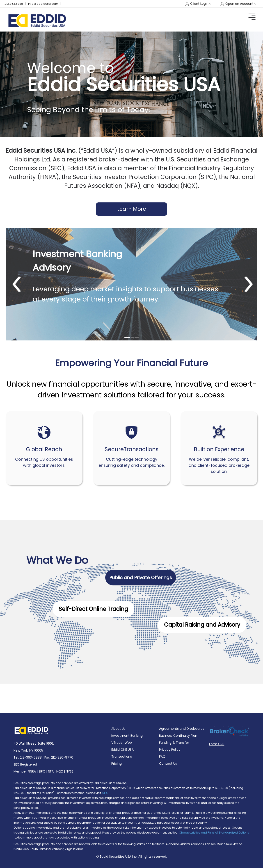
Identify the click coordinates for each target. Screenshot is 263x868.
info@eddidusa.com (43, 4)
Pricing (117, 764)
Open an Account (238, 4)
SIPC (105, 793)
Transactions (122, 757)
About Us (118, 729)
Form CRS (217, 744)
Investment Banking (127, 736)
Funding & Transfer (174, 743)
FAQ (162, 757)
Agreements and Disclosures (182, 729)
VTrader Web (122, 743)
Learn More (132, 209)
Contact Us (168, 764)
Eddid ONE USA (122, 750)
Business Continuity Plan (178, 736)
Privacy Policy (170, 750)
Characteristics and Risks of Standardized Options (214, 833)
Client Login (198, 4)
